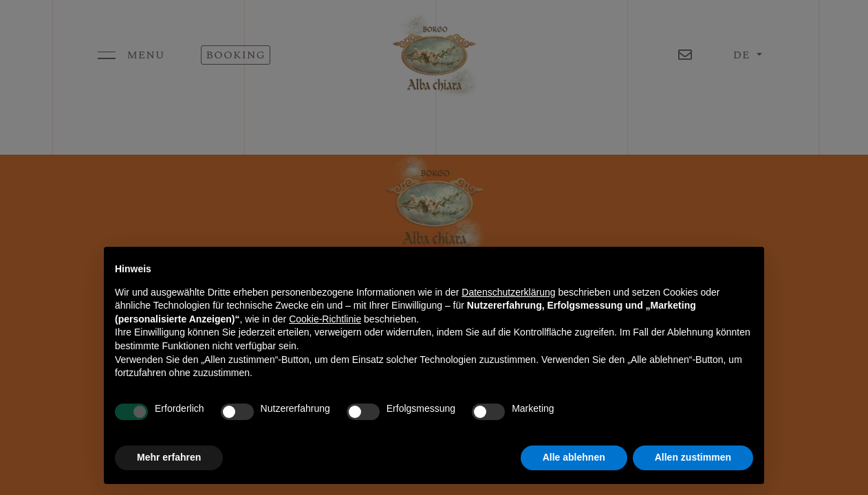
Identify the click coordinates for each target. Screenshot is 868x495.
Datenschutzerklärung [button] (508, 292)
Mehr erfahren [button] (169, 457)
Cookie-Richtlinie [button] (325, 319)
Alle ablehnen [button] (574, 457)
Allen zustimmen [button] (693, 457)
